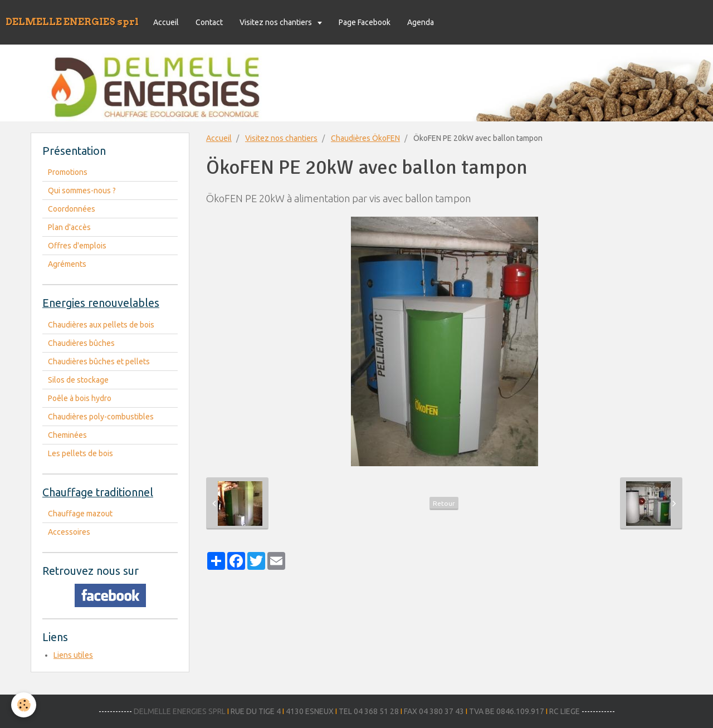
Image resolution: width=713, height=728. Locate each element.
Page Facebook (365, 22)
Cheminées (67, 435)
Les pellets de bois (80, 453)
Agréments (67, 264)
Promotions (68, 172)
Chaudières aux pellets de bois (101, 325)
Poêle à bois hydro (80, 398)
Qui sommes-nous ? (82, 190)
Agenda (421, 22)
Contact (209, 22)
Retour (444, 503)
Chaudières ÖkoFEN (365, 138)
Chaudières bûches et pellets (99, 361)
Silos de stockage (78, 380)
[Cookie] (24, 705)
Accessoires (69, 532)
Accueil (166, 22)
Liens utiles (73, 655)
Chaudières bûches (81, 343)
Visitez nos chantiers (277, 22)
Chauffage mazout (80, 514)
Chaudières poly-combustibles (101, 417)
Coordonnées (72, 209)
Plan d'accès (69, 227)
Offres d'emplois (77, 246)
